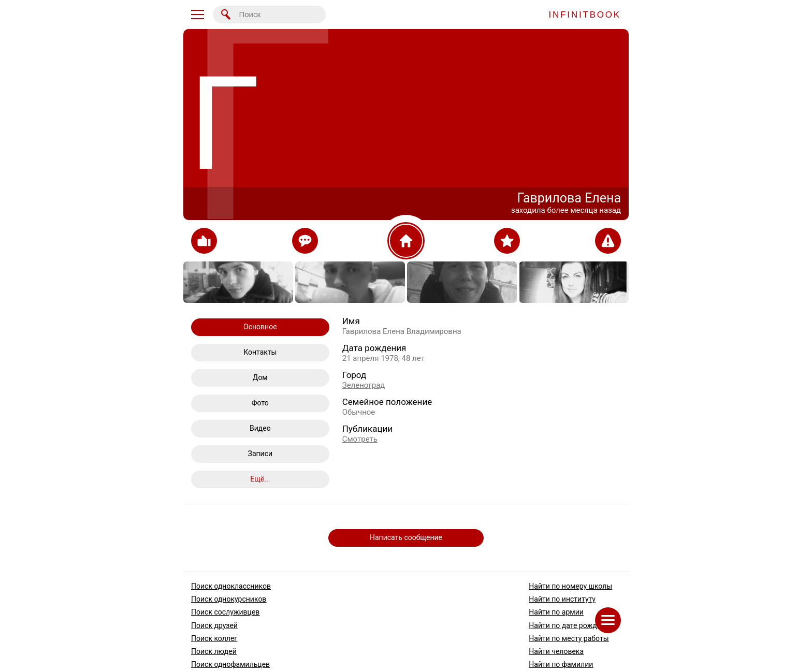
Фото (260, 403)
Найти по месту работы (569, 638)
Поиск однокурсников (229, 599)
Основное (260, 327)
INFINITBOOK (585, 15)
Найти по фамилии (561, 664)
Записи (260, 454)
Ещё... (260, 479)
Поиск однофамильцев (230, 664)
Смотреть (360, 439)
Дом (260, 377)
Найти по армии (556, 612)
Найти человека (556, 651)
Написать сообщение (406, 537)
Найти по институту (562, 599)
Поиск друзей (214, 625)
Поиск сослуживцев (225, 612)
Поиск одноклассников (231, 586)
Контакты (260, 352)
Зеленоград (364, 385)
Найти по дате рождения (571, 625)
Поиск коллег (214, 638)
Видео (260, 428)
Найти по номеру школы (570, 586)
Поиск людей (214, 651)
